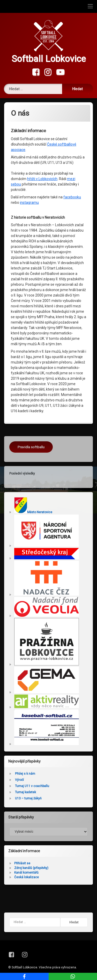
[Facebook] (24, 976)
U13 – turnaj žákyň (28, 798)
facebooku (72, 197)
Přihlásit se (22, 863)
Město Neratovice (33, 512)
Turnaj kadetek (25, 792)
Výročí (19, 780)
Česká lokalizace (27, 877)
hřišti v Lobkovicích (42, 179)
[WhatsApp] (73, 976)
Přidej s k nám (25, 774)
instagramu (29, 202)
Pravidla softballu (31, 447)
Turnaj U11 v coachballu (32, 786)
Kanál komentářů (26, 873)
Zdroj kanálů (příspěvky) (31, 868)
